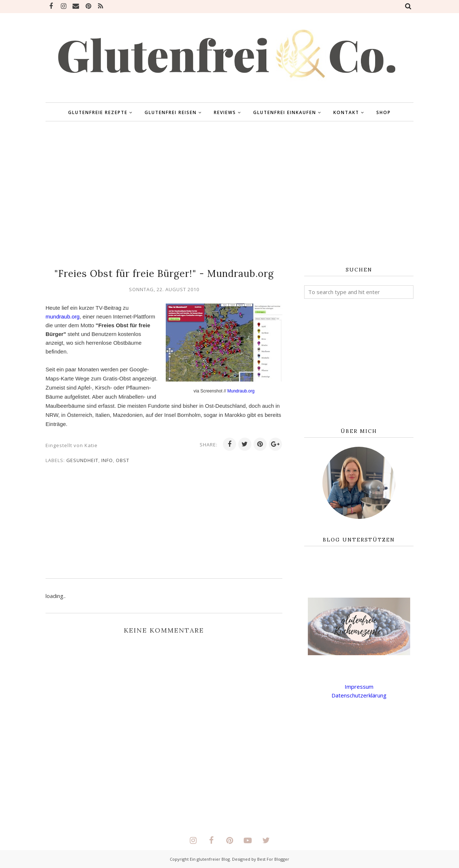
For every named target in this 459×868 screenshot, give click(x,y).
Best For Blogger (273, 859)
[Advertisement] (229, 194)
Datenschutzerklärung (359, 695)
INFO (107, 460)
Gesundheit (82, 460)
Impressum (359, 687)
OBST (123, 460)
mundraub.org (62, 316)
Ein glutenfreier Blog (210, 859)
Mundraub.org (241, 391)
